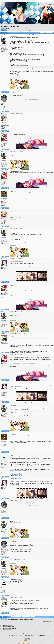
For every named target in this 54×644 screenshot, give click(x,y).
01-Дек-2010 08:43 (14, 284)
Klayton (32, 138)
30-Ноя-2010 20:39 (14, 114)
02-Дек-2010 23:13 (14, 559)
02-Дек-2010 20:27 (14, 540)
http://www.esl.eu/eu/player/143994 (16, 476)
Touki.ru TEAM (40, 636)
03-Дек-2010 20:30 (14, 597)
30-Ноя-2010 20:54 (14, 171)
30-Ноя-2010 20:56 (14, 190)
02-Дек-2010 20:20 (14, 501)
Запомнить (51, 3)
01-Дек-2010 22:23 (14, 334)
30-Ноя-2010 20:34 (14, 36)
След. (8, 28)
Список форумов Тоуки (12, 30)
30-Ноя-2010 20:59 (14, 228)
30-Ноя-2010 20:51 (14, 133)
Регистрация (43, 6)
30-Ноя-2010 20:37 (14, 94)
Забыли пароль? (49, 6)
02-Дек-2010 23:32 (14, 579)
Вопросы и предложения (28, 30)
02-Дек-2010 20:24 (14, 520)
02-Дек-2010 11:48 (14, 433)
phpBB (26, 636)
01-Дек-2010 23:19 (14, 404)
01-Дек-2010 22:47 (14, 355)
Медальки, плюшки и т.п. (10, 26)
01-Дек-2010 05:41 (14, 259)
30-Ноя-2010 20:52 (14, 151)
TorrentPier (14, 636)
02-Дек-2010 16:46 (14, 454)
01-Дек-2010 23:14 (14, 382)
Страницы (2, 28)
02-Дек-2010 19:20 (14, 479)
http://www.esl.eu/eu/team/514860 (16, 474)
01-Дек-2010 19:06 (14, 312)
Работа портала (20, 30)
